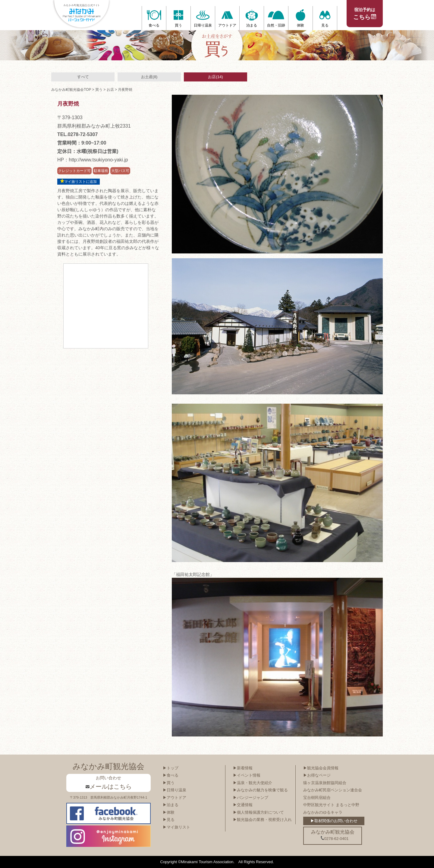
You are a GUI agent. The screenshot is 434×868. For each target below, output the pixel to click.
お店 (110, 90)
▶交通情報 (243, 805)
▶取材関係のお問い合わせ (334, 821)
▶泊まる (171, 805)
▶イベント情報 (247, 775)
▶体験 (169, 812)
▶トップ (171, 768)
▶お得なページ (317, 775)
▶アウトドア (175, 798)
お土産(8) (149, 77)
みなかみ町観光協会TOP (71, 90)
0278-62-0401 (335, 838)
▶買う (169, 783)
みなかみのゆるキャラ (323, 812)
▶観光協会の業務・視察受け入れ (262, 820)
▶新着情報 (243, 768)
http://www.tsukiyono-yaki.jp (98, 160)
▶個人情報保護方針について (258, 812)
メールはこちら (109, 787)
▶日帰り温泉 (175, 790)
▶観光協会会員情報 (321, 768)
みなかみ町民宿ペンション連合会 (333, 790)
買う (99, 90)
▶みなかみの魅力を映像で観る (260, 790)
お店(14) (215, 77)
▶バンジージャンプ (251, 798)
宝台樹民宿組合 (317, 798)
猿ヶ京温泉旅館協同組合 (325, 783)
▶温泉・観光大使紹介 (253, 783)
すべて (83, 77)
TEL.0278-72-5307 (77, 134)
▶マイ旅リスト (176, 827)
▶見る (169, 820)
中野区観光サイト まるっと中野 (331, 805)
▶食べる (171, 775)
